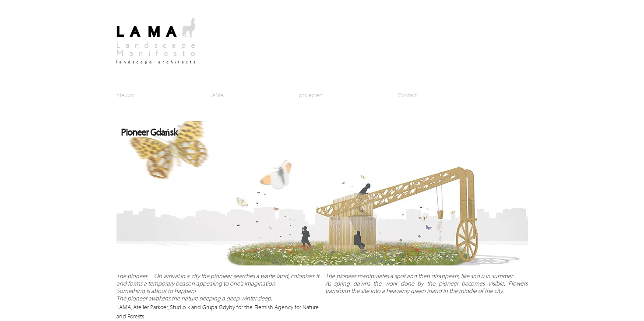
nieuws (125, 95)
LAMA (216, 95)
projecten (311, 95)
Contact (407, 95)
